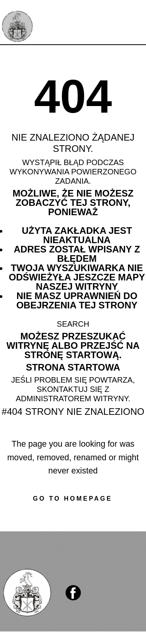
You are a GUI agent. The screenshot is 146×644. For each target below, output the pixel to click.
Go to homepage (73, 499)
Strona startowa (73, 367)
